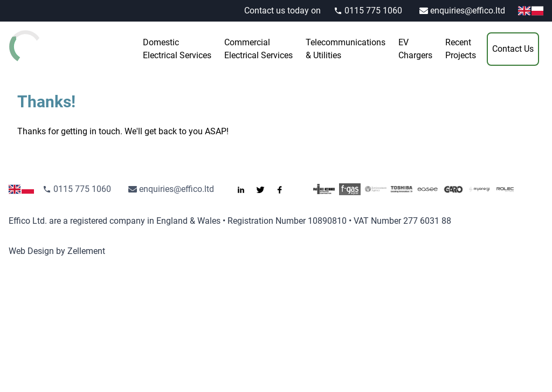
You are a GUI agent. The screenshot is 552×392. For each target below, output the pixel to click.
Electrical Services (177, 48)
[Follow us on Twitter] (265, 189)
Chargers (415, 48)
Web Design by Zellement (57, 251)
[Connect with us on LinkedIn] (245, 189)
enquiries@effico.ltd (462, 11)
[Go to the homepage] (52, 46)
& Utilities (346, 48)
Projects (461, 48)
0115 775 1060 (368, 11)
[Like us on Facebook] (284, 189)
